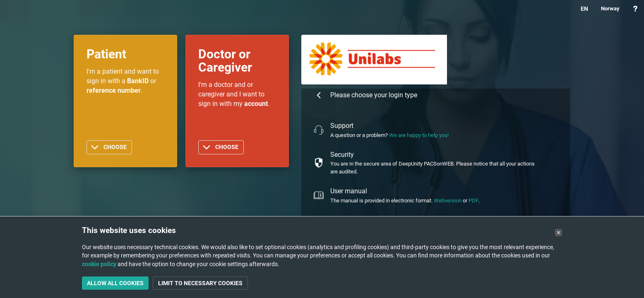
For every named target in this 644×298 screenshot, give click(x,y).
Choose (115, 147)
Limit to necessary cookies (200, 283)
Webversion (448, 201)
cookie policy (99, 264)
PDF (473, 201)
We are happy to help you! (419, 135)
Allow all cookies (115, 283)
